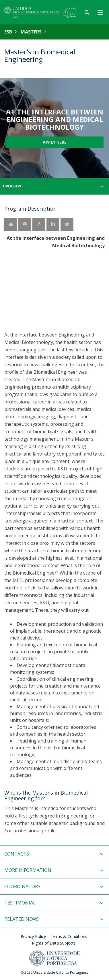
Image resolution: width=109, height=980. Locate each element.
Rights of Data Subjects (54, 943)
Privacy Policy (33, 936)
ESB (8, 32)
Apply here (55, 142)
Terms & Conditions (69, 936)
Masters (31, 32)
